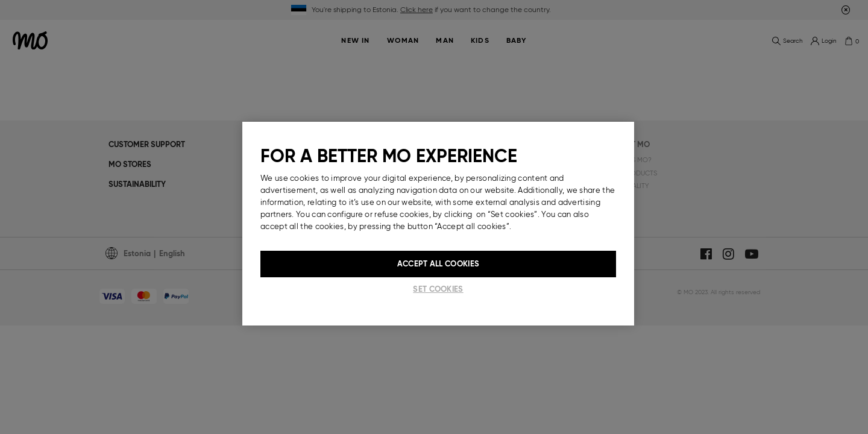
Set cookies (438, 289)
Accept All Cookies (438, 264)
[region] (438, 224)
